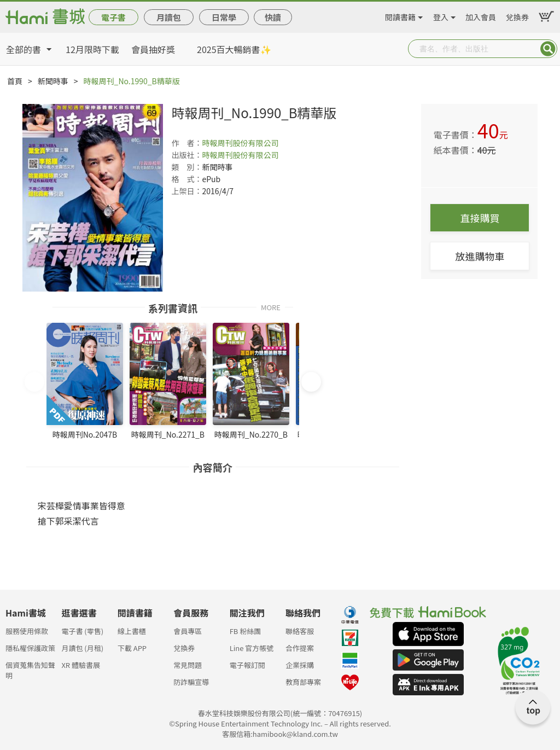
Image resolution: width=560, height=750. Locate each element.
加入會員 (481, 15)
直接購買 (480, 218)
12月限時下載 (92, 49)
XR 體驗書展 (81, 665)
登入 (441, 15)
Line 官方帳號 (252, 648)
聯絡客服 (300, 631)
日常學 (224, 17)
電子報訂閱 (247, 665)
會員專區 (188, 631)
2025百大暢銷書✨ (234, 49)
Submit (548, 49)
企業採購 (300, 665)
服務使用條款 (27, 631)
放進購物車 (480, 256)
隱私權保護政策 (30, 648)
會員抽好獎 (153, 49)
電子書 (113, 17)
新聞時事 (53, 81)
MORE (271, 307)
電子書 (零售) (82, 631)
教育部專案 (303, 682)
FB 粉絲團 (246, 631)
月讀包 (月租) (82, 648)
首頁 (15, 81)
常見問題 (188, 665)
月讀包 (169, 17)
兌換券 (517, 15)
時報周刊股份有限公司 (240, 143)
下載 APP (132, 648)
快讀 (273, 17)
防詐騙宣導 (191, 682)
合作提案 (300, 648)
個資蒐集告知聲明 (30, 668)
